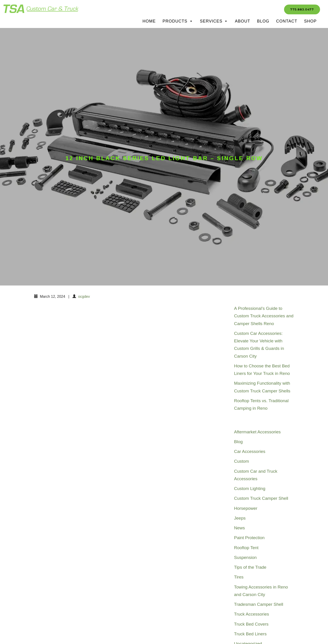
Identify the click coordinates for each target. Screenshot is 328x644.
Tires (239, 577)
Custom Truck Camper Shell (261, 498)
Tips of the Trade (250, 567)
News (240, 528)
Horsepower (246, 508)
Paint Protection (249, 538)
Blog (263, 21)
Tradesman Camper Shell (259, 604)
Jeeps (240, 518)
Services (214, 21)
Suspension (245, 557)
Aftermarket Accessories (258, 432)
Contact (287, 21)
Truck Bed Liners (250, 634)
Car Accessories (250, 451)
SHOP (310, 21)
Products (178, 21)
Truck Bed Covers (251, 624)
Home (149, 21)
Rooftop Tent (246, 548)
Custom (242, 461)
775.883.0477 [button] (302, 9)
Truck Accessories (252, 614)
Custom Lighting (250, 489)
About (242, 21)
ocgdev (84, 297)
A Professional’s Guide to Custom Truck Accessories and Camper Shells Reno (264, 316)
